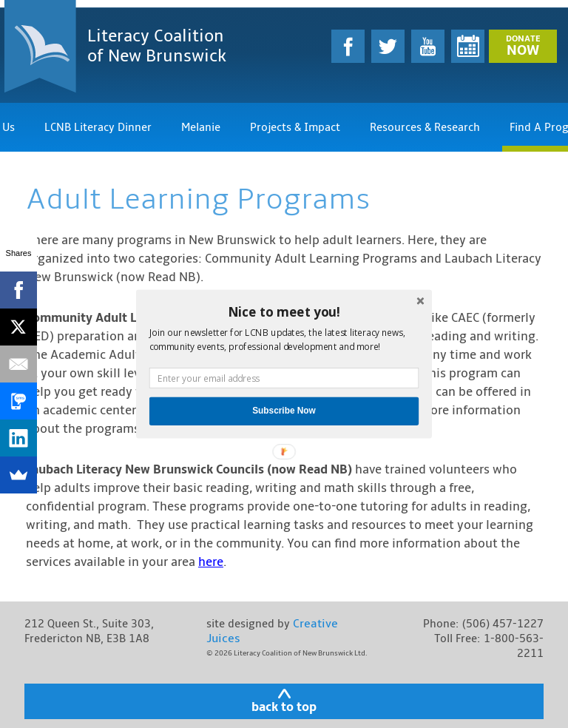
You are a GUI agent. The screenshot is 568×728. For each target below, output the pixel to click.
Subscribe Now (284, 411)
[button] (284, 311)
